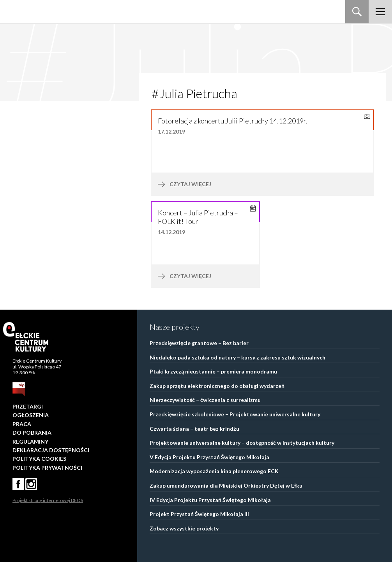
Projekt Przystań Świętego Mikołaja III (199, 514)
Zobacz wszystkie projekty (184, 528)
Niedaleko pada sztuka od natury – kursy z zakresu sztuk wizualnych (237, 357)
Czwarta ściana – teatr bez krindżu (194, 429)
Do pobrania (32, 433)
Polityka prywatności (47, 468)
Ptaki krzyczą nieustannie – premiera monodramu (213, 371)
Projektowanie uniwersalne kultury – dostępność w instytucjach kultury (242, 443)
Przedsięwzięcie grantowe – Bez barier (199, 343)
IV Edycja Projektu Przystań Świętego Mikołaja (210, 500)
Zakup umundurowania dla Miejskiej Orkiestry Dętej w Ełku (226, 485)
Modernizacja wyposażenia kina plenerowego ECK (214, 471)
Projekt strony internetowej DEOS (48, 500)
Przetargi (28, 406)
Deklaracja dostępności (51, 450)
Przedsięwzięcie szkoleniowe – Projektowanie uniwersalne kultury (235, 414)
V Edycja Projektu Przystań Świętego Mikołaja (209, 457)
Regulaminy (30, 441)
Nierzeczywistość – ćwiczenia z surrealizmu (205, 400)
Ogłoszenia (31, 415)
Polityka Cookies (39, 459)
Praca (22, 424)
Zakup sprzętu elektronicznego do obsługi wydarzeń (217, 386)
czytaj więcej (210, 184)
